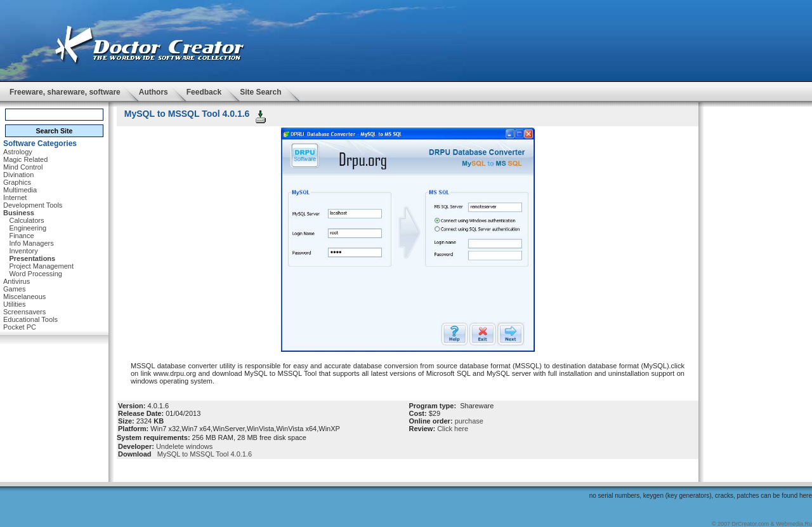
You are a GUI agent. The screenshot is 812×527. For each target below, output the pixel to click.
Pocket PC (20, 327)
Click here (453, 429)
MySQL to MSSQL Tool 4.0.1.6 (203, 454)
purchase (469, 421)
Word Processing (36, 274)
